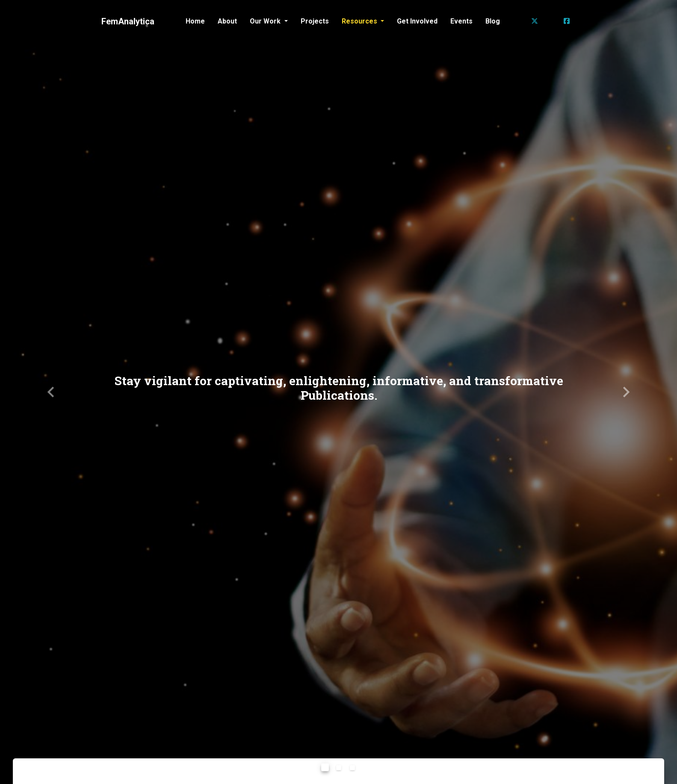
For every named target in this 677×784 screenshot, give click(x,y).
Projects (315, 21)
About (227, 21)
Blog (493, 21)
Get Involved (417, 21)
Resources (360, 21)
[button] (51, 392)
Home (195, 21)
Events (461, 21)
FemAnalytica (128, 21)
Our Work (266, 21)
